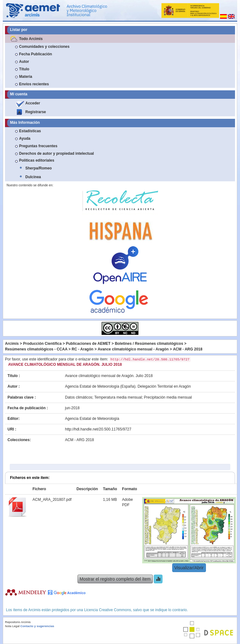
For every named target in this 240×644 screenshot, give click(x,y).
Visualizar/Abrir (189, 568)
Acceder (33, 103)
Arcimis (12, 344)
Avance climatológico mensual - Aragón (133, 349)
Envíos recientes (34, 84)
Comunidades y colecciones (44, 47)
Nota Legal (12, 626)
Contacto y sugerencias (37, 626)
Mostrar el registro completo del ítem (115, 579)
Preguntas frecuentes (38, 146)
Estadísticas (30, 131)
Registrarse (36, 112)
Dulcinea (33, 177)
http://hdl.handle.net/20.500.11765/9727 (98, 429)
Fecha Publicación (35, 54)
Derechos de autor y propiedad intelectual (56, 153)
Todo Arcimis (31, 39)
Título (24, 69)
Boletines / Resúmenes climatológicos (149, 344)
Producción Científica (42, 344)
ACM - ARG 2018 (187, 349)
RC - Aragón (82, 349)
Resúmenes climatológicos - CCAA (36, 349)
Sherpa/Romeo (39, 168)
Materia (26, 77)
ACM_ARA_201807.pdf (52, 500)
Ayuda (25, 138)
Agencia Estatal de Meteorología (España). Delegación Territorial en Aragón (128, 386)
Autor (24, 62)
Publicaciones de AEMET (88, 344)
